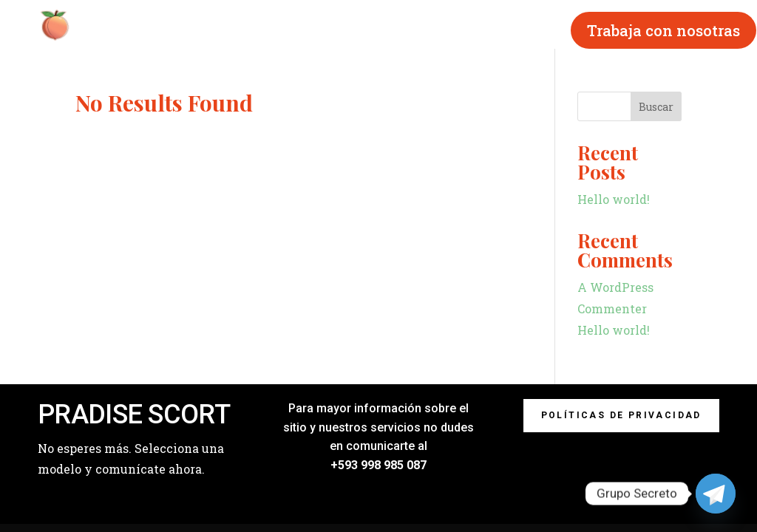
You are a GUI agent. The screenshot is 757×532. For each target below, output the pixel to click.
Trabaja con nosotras (663, 30)
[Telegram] (716, 494)
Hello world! (614, 199)
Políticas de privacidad (621, 415)
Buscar (656, 107)
